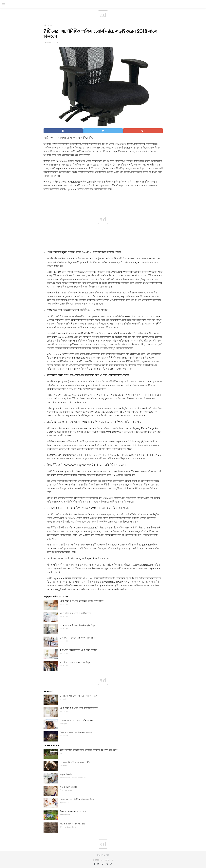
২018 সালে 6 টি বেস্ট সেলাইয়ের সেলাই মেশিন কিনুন (82, 601)
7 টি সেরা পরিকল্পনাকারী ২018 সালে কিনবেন (78, 650)
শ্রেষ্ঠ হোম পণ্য (48, 25)
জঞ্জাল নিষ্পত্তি (66, 775)
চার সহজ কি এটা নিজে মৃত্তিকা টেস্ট (75, 762)
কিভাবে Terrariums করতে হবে (73, 812)
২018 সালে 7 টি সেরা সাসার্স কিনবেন (75, 613)
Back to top (103, 855)
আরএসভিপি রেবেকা (68, 787)
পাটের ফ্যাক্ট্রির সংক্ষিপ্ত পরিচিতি (73, 824)
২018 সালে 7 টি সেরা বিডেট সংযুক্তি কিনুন (78, 625)
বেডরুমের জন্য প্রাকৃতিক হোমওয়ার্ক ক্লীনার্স (77, 799)
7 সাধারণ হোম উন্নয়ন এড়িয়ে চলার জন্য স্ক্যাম (79, 696)
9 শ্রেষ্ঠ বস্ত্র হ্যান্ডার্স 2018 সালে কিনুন (75, 662)
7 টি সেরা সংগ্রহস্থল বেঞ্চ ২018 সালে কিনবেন (79, 638)
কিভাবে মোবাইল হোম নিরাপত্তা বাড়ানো (76, 733)
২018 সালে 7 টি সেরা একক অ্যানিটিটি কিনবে (79, 708)
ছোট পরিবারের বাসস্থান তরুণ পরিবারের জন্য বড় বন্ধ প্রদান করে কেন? (89, 750)
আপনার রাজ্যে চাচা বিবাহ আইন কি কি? (76, 720)
